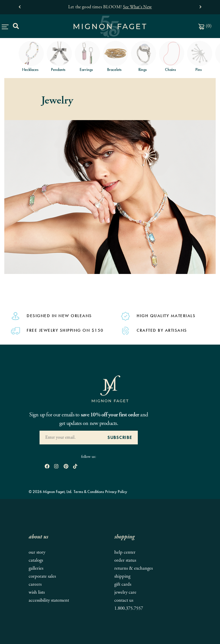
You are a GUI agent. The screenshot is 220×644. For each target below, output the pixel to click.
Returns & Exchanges (133, 568)
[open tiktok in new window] (75, 467)
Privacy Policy (116, 492)
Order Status (125, 560)
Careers (35, 584)
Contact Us (124, 600)
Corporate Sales (42, 576)
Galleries (36, 568)
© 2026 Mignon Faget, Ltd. (50, 492)
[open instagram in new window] (56, 467)
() (205, 26)
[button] (20, 6)
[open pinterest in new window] (66, 467)
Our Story (37, 552)
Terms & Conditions (89, 492)
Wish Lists (37, 592)
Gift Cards (123, 584)
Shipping (122, 576)
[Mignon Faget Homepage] (110, 389)
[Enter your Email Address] (71, 438)
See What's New (137, 7)
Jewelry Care (125, 592)
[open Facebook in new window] (47, 467)
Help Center (125, 552)
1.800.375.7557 (129, 608)
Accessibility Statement (49, 600)
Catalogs (36, 560)
